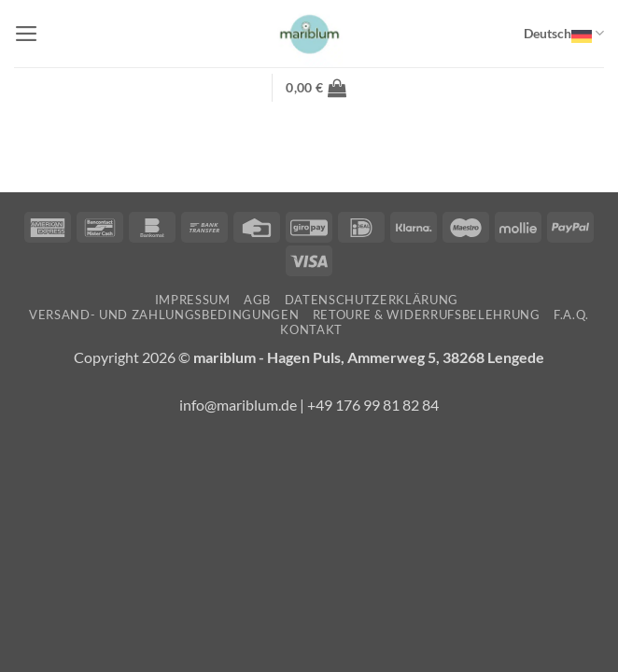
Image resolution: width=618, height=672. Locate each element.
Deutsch (564, 34)
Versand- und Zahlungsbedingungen (164, 315)
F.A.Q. (571, 315)
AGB (257, 300)
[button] (27, 34)
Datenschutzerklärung (372, 300)
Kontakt (311, 329)
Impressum (193, 300)
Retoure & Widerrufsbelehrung (427, 315)
